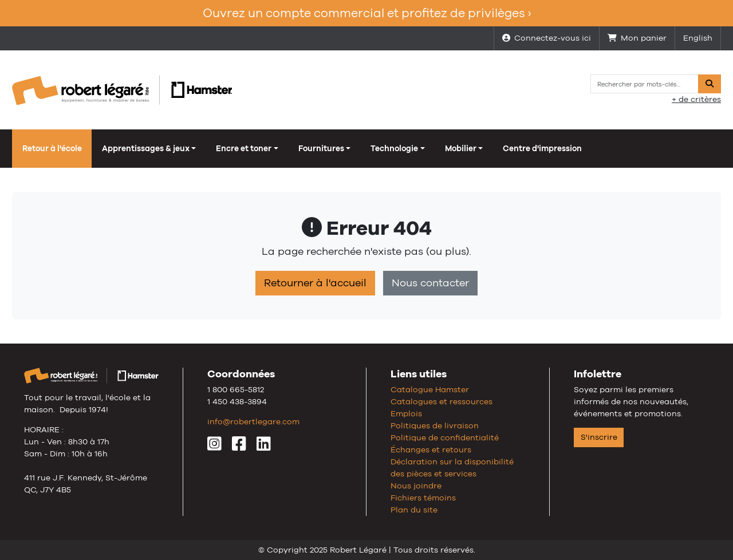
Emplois (406, 413)
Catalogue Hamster (430, 389)
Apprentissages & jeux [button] (146, 148)
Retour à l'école (52, 148)
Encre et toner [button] (244, 148)
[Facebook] (239, 447)
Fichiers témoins (423, 498)
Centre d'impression (542, 148)
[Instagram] (214, 447)
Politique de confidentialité (445, 437)
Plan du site (414, 510)
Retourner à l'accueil (315, 283)
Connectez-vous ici (547, 38)
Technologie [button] (394, 148)
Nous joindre (416, 486)
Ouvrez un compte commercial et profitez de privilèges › (367, 13)
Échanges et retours (431, 449)
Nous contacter (430, 283)
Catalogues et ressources (442, 401)
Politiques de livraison (435, 425)
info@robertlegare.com (253, 421)
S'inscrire (599, 437)
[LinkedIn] (264, 447)
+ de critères (696, 99)
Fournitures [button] (321, 148)
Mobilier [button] (461, 148)
